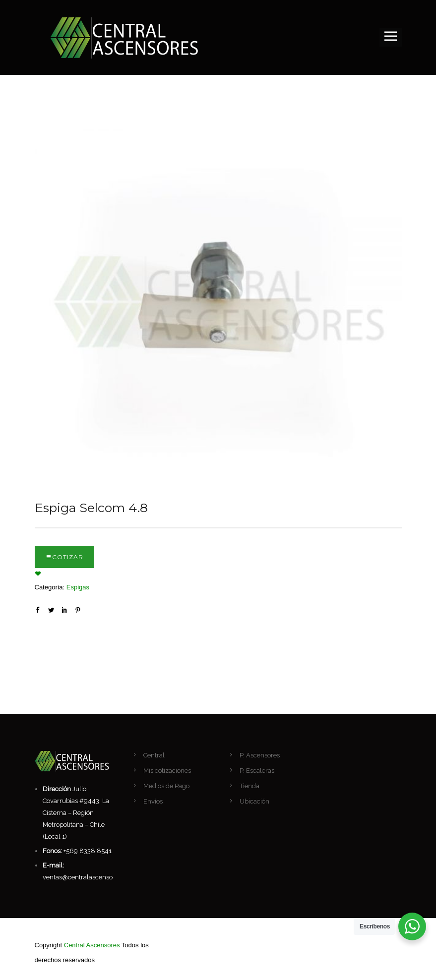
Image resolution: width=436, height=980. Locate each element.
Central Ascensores (92, 945)
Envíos (153, 801)
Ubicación (254, 801)
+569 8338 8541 (88, 851)
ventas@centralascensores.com (90, 877)
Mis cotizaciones (167, 771)
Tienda (249, 786)
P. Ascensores (260, 755)
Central (154, 755)
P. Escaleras (257, 771)
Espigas (78, 587)
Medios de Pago (166, 786)
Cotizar (68, 557)
